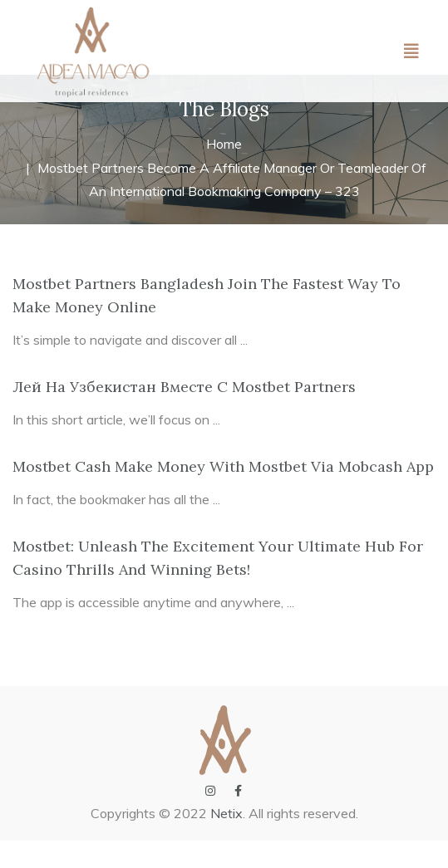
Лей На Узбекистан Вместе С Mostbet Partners (184, 414)
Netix (226, 841)
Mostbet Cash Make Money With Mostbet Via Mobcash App (223, 494)
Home (224, 171)
